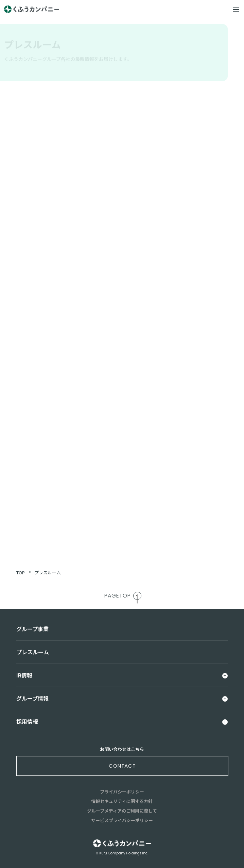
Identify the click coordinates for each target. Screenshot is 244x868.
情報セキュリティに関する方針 (122, 801)
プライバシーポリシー (122, 792)
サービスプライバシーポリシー (122, 820)
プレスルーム (48, 572)
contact (122, 766)
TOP (21, 572)
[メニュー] (236, 10)
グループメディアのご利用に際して (122, 811)
